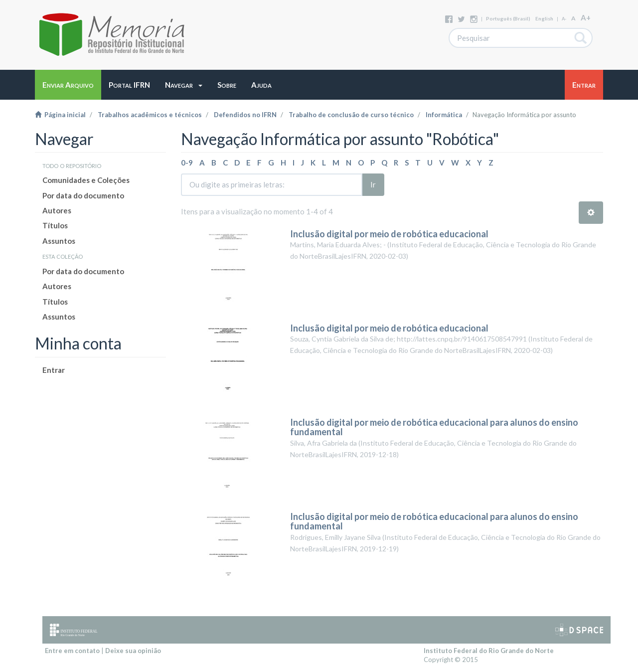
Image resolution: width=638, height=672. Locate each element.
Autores (57, 210)
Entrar (54, 370)
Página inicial (60, 115)
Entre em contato (72, 651)
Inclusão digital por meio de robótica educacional (389, 234)
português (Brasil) (508, 18)
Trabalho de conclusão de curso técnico (351, 115)
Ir (373, 184)
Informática (444, 115)
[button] (184, 85)
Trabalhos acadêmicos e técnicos (150, 115)
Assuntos (59, 241)
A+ (586, 17)
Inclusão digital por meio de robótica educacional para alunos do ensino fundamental (434, 427)
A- (564, 19)
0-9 (187, 163)
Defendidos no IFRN (245, 115)
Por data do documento (83, 195)
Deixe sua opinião (133, 651)
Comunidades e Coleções (86, 180)
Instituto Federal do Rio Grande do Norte (489, 651)
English (544, 18)
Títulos (55, 225)
